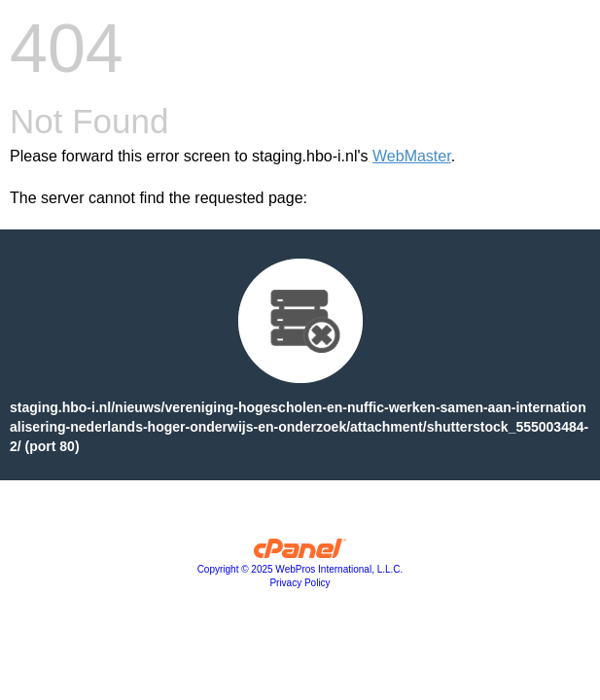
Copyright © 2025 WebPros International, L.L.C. (300, 569)
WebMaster (412, 156)
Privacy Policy (300, 583)
